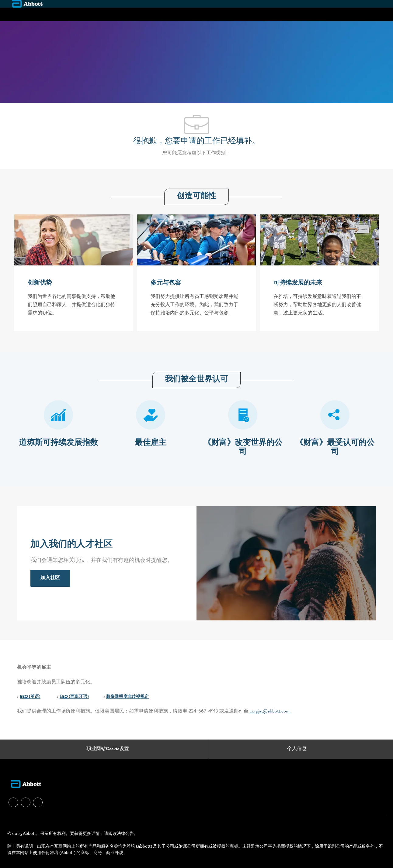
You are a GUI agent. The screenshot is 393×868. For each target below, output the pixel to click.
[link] (50, 578)
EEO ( (25, 697)
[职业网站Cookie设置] (108, 749)
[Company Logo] (27, 4)
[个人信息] (297, 749)
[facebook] (13, 802)
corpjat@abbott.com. (270, 712)
